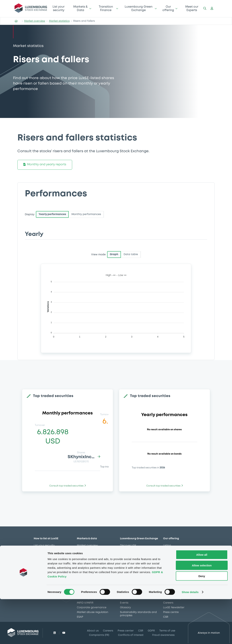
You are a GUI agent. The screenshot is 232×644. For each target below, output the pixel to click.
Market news (85, 555)
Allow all (202, 599)
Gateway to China (175, 569)
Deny (202, 621)
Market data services (177, 555)
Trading (168, 550)
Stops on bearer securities (180, 574)
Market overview (35, 21)
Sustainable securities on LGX (138, 550)
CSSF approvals (87, 564)
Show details (190, 637)
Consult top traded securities (68, 486)
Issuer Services (172, 564)
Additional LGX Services (135, 555)
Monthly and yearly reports (45, 165)
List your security (59, 8)
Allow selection (202, 610)
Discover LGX (128, 545)
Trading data (85, 560)
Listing (167, 545)
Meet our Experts (192, 8)
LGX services (171, 560)
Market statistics (59, 21)
